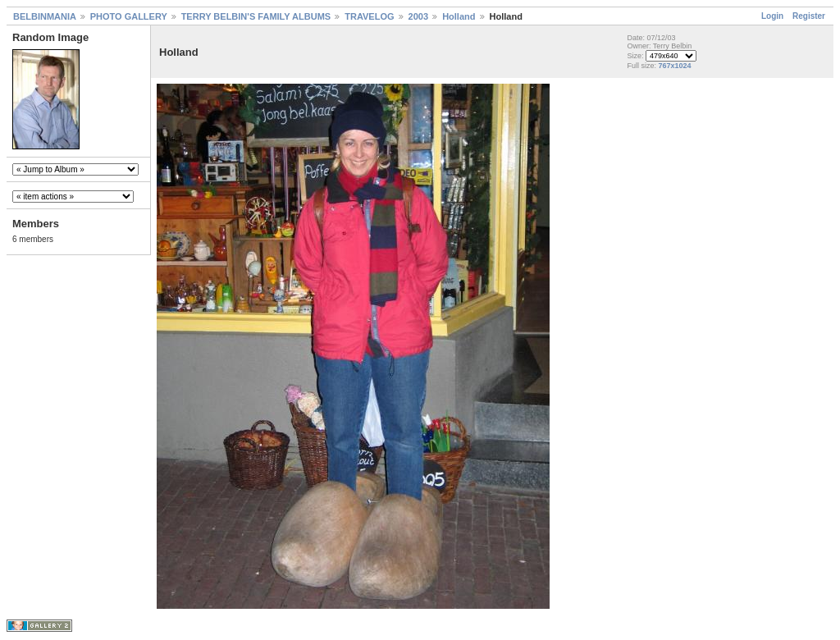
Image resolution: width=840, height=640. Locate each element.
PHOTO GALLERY (129, 16)
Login (772, 16)
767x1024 (674, 66)
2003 (418, 16)
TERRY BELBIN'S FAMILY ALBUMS (256, 16)
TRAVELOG (369, 16)
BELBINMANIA (45, 16)
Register (809, 16)
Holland (459, 16)
